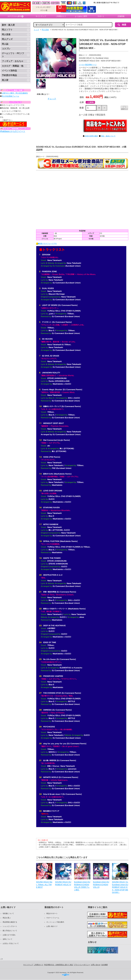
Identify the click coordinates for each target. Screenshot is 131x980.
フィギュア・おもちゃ (13, 61)
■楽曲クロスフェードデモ (46, 244)
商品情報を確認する (10, 922)
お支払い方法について (11, 943)
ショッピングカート (10, 926)
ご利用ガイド (61, 16)
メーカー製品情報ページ (88, 65)
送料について (7, 939)
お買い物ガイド (52, 926)
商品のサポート (52, 913)
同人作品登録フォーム (10, 96)
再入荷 (5, 80)
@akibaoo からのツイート (13, 131)
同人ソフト (7, 30)
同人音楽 (6, 34)
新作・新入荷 (8, 25)
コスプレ (6, 49)
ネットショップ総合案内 (55, 922)
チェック (52, 99)
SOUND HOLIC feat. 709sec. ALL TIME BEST (44, 885)
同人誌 (5, 44)
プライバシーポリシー (82, 965)
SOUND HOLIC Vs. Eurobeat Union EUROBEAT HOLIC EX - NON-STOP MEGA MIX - (120, 887)
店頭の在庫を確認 (91, 136)
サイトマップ (41, 16)
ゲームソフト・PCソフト (13, 55)
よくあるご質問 (81, 16)
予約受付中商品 (9, 75)
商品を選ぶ (7, 918)
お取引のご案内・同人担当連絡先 (15, 93)
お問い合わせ (96, 965)
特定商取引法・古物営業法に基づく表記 (59, 965)
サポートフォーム (53, 918)
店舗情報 (121, 16)
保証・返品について (108, 136)
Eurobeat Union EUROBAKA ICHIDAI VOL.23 (101, 885)
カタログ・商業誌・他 (13, 66)
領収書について (8, 913)
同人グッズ (7, 39)
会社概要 (105, 965)
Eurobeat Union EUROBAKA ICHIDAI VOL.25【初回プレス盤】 (82, 886)
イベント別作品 (9, 71)
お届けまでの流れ (9, 935)
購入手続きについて (10, 931)
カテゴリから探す (15, 16)
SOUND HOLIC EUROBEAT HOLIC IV (63, 883)
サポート (101, 16)
